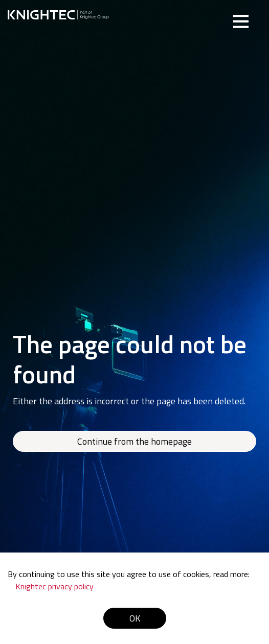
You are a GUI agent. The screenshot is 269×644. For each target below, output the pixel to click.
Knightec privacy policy (54, 586)
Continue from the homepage (134, 441)
